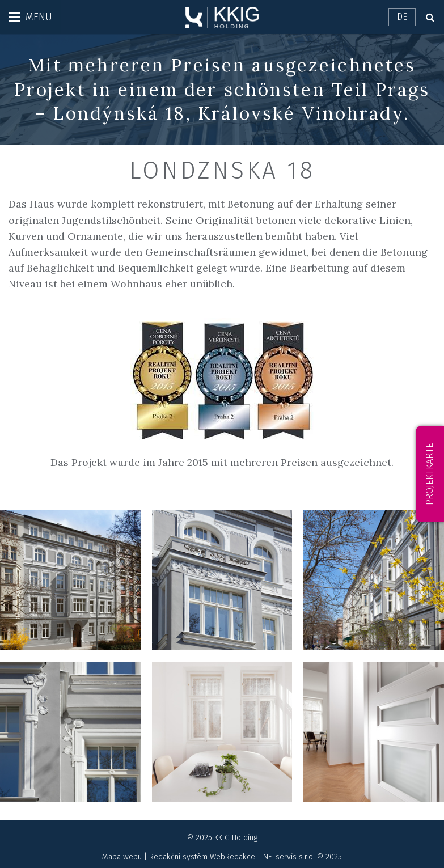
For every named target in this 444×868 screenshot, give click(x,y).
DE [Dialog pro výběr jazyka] (402, 17)
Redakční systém (178, 857)
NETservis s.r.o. (289, 857)
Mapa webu (122, 857)
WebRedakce (232, 857)
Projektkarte (430, 474)
